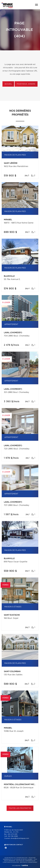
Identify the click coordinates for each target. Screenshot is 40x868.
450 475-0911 (12, 834)
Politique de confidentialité (26, 861)
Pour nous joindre (26, 84)
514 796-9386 (13, 836)
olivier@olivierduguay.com (20, 838)
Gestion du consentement (29, 862)
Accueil (8, 84)
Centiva (24, 865)
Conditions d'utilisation (11, 862)
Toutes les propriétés (20, 808)
